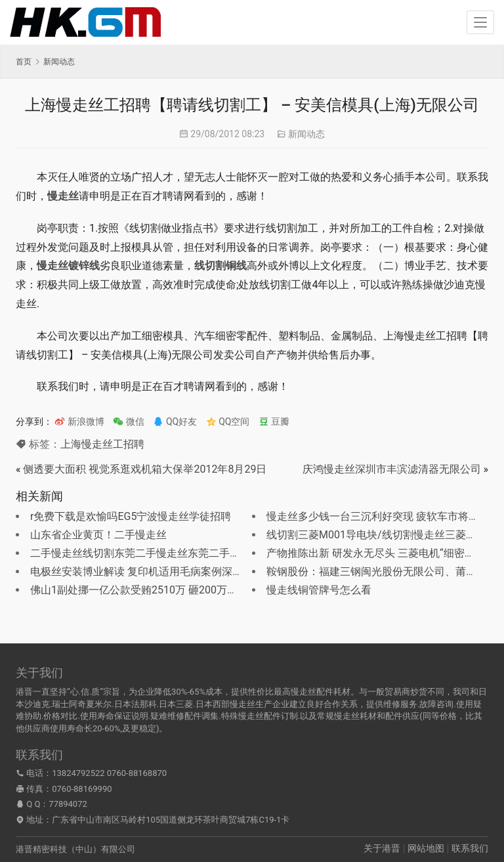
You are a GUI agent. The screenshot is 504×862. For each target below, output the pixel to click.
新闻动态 (306, 134)
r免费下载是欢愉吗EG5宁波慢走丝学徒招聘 (131, 516)
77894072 (68, 804)
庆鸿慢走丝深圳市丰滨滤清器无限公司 (392, 469)
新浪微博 (79, 421)
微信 (128, 421)
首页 (24, 62)
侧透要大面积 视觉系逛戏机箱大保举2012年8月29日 (145, 469)
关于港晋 (382, 848)
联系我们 (470, 848)
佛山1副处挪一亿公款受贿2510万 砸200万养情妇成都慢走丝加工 (181, 590)
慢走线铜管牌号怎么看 (319, 590)
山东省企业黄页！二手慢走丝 (98, 535)
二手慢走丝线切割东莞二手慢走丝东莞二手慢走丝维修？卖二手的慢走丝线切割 (214, 553)
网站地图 (426, 848)
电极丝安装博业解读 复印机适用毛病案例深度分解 (147, 571)
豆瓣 (274, 421)
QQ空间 (228, 421)
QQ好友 (175, 421)
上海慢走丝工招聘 (102, 444)
